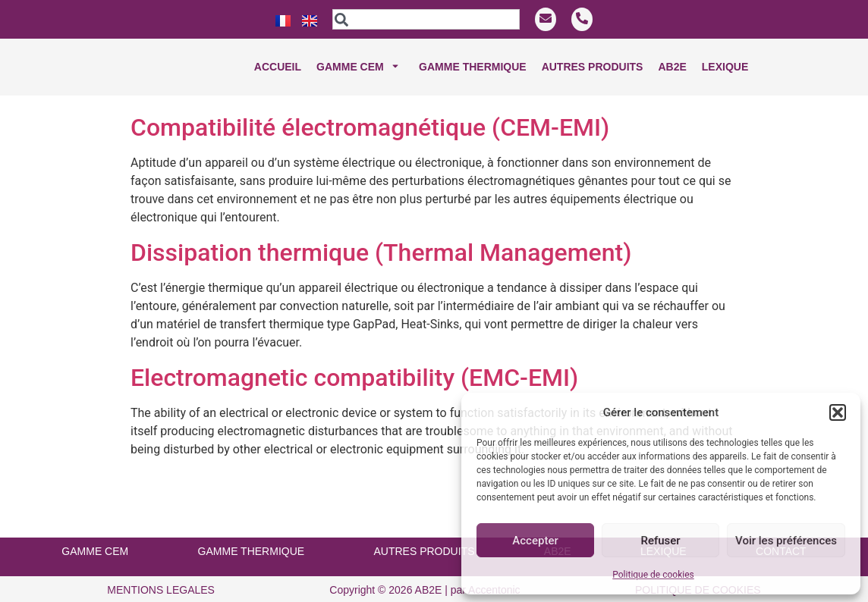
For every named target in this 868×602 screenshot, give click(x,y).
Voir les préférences (786, 541)
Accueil (278, 67)
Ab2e (672, 67)
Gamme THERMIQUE (473, 67)
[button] (838, 412)
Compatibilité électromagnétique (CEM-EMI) (370, 116)
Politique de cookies (653, 575)
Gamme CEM (360, 67)
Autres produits (593, 67)
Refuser (660, 541)
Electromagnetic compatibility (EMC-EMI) (354, 366)
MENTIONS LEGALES (161, 578)
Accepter (535, 541)
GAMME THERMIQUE (252, 540)
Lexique (725, 67)
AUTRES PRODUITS (424, 540)
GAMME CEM (95, 540)
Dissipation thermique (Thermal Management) (381, 241)
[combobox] (426, 19)
